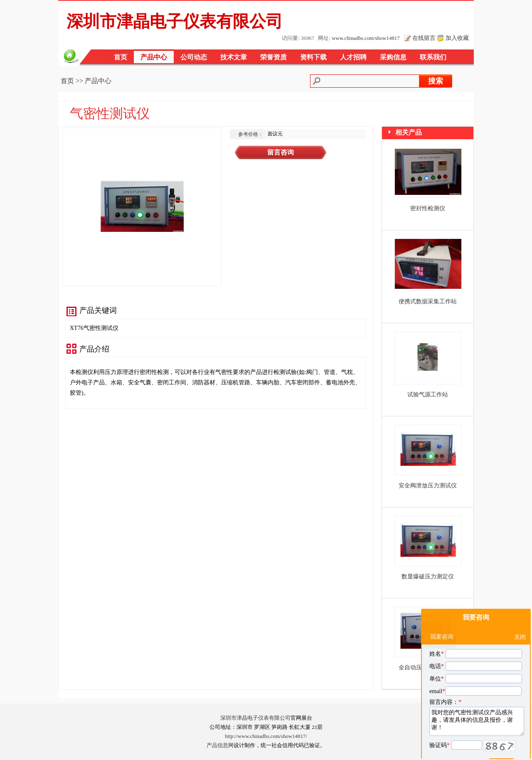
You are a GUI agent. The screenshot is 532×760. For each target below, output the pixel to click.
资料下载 (313, 57)
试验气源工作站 (428, 395)
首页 (121, 57)
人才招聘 (353, 57)
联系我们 (433, 57)
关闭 (520, 616)
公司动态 (194, 57)
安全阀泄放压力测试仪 (428, 486)
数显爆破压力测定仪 (428, 577)
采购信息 (393, 57)
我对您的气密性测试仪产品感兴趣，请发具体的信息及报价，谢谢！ (477, 701)
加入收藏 (457, 38)
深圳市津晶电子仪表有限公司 (255, 718)
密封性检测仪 (428, 208)
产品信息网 (220, 745)
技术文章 (234, 57)
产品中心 (154, 57)
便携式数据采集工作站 (428, 301)
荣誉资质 (273, 57)
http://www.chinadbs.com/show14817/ (266, 736)
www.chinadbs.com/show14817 (366, 38)
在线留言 (424, 38)
